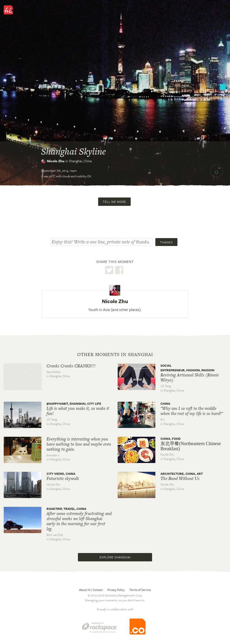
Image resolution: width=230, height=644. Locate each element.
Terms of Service (140, 590)
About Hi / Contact (91, 590)
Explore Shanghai (115, 557)
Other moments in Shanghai (115, 355)
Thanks (166, 242)
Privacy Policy (116, 590)
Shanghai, (80, 161)
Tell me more (114, 202)
